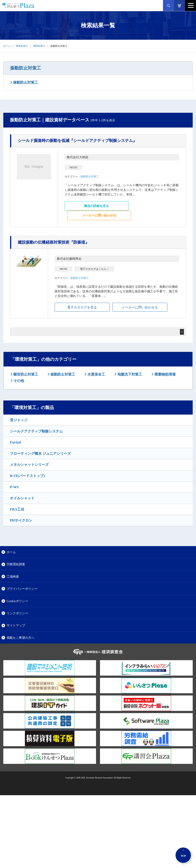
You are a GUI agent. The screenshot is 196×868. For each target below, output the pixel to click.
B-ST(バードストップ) (27, 476)
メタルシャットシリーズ (29, 465)
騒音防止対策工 (25, 374)
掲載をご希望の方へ (20, 638)
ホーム (7, 46)
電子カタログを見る (82, 307)
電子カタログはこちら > (94, 269)
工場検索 (13, 577)
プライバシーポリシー (22, 589)
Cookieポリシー (17, 601)
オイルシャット (22, 498)
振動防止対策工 (26, 68)
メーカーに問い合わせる (99, 215)
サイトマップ (16, 625)
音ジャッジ (19, 420)
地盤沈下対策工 (129, 374)
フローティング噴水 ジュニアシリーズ (40, 454)
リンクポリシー (17, 613)
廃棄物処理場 (165, 374)
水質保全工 (96, 374)
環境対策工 (22, 46)
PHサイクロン (21, 520)
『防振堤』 (54, 242)
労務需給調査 (16, 564)
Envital (15, 442)
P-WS (14, 487)
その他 (18, 381)
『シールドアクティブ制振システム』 (77, 141)
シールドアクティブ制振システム (36, 431)
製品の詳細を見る (96, 206)
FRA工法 (17, 509)
